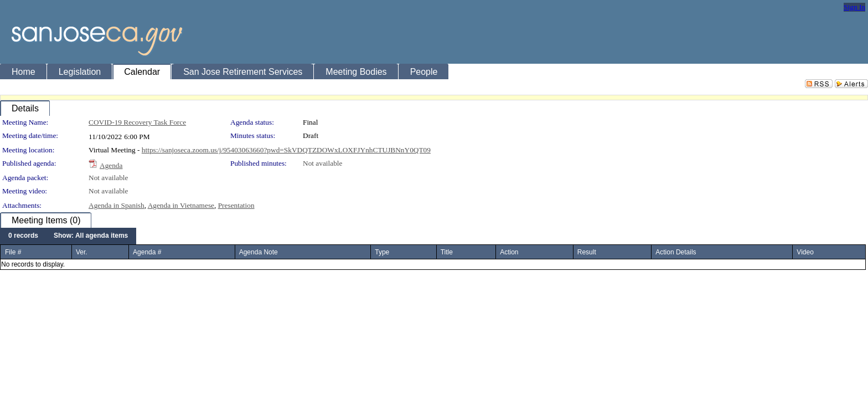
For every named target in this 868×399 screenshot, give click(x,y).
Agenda (111, 165)
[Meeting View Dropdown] (91, 236)
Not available (322, 163)
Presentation (236, 205)
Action (509, 252)
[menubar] (68, 236)
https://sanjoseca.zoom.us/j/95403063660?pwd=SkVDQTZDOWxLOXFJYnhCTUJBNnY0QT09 (286, 150)
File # (13, 252)
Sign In (854, 7)
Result (587, 252)
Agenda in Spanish (117, 205)
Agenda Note (259, 252)
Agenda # (147, 252)
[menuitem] (23, 236)
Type (382, 252)
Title (447, 252)
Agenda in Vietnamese (181, 205)
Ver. (82, 252)
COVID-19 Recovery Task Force (137, 122)
